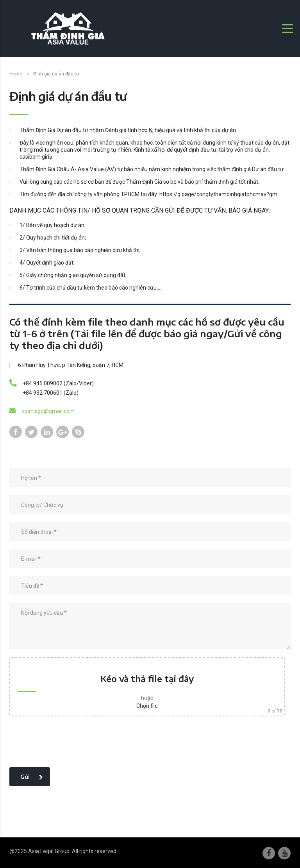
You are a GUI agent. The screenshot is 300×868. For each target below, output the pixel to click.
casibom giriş (36, 157)
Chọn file (147, 706)
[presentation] (69, 744)
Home (16, 74)
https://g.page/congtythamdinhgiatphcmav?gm (218, 194)
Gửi (32, 777)
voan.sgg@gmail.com (48, 411)
